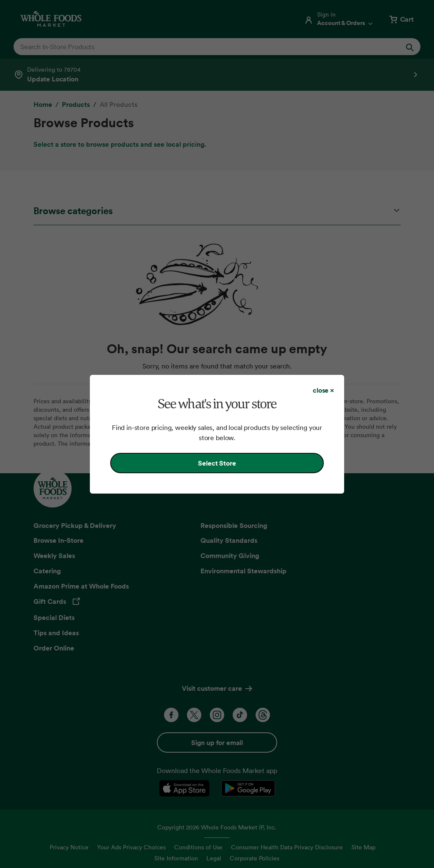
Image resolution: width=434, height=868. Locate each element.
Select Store (217, 463)
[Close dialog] (323, 390)
